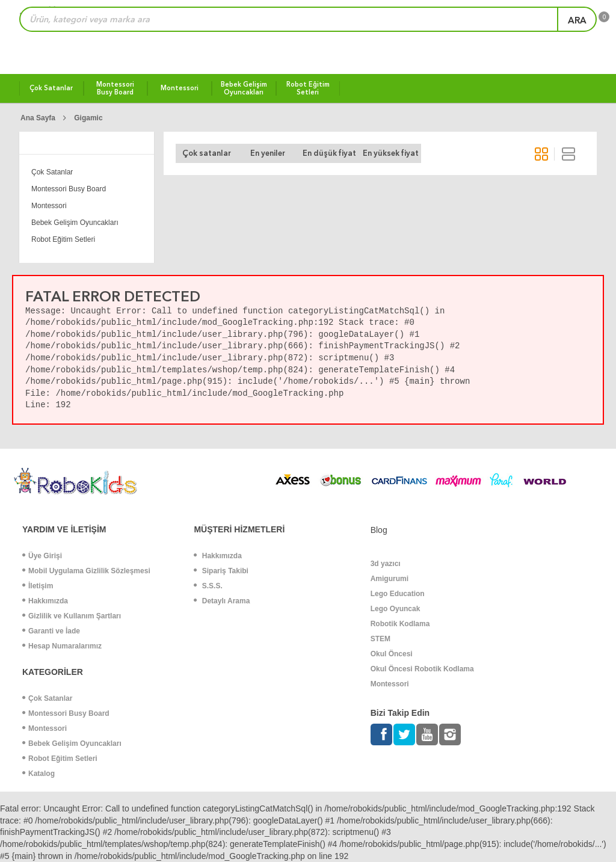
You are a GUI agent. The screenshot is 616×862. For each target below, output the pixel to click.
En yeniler (268, 153)
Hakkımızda (45, 601)
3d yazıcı (386, 564)
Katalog (38, 774)
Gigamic (88, 118)
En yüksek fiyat (391, 153)
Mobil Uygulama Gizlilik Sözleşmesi (86, 571)
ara (577, 20)
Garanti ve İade (51, 631)
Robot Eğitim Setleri (63, 239)
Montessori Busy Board (69, 189)
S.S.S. (208, 586)
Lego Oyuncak (396, 609)
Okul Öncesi (392, 654)
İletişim (38, 586)
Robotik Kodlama (400, 624)
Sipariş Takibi (221, 571)
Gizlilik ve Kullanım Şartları (72, 616)
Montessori (49, 206)
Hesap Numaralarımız (62, 646)
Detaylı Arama (222, 601)
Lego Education (398, 594)
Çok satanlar (207, 153)
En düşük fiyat (329, 153)
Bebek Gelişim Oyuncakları (75, 223)
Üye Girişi (42, 556)
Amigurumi (390, 579)
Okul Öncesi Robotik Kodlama (422, 669)
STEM (380, 639)
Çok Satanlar (52, 172)
